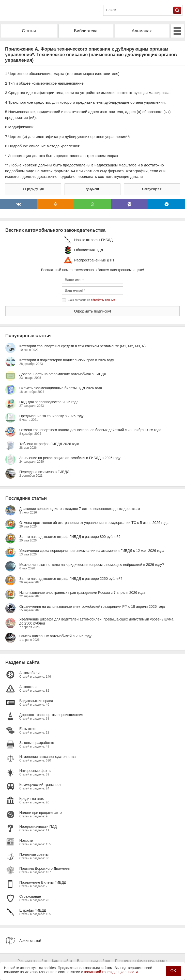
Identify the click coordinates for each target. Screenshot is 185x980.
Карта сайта (62, 961)
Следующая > (152, 189)
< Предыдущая (33, 189)
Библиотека (86, 31)
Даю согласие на (91, 300)
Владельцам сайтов (94, 961)
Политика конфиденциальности (141, 961)
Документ (92, 189)
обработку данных (103, 300)
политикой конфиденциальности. (111, 972)
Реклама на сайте (32, 961)
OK (173, 971)
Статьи (29, 31)
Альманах (142, 31)
